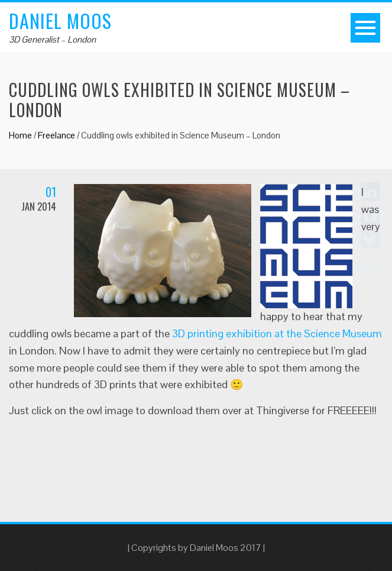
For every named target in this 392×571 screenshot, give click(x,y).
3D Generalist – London (52, 39)
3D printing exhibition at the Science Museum (277, 333)
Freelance (56, 135)
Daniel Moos (60, 20)
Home (20, 135)
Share (374, 267)
